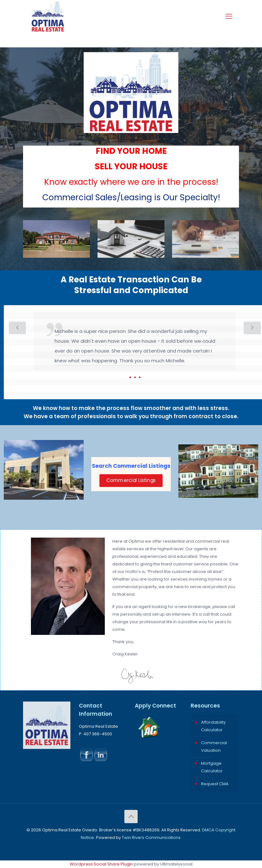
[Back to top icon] (131, 817)
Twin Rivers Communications (151, 838)
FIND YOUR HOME (131, 151)
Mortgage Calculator (212, 767)
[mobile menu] (229, 16)
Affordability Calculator (213, 726)
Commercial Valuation (214, 747)
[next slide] (252, 328)
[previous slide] (17, 328)
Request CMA (215, 784)
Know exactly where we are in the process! (131, 182)
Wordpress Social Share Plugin (102, 864)
